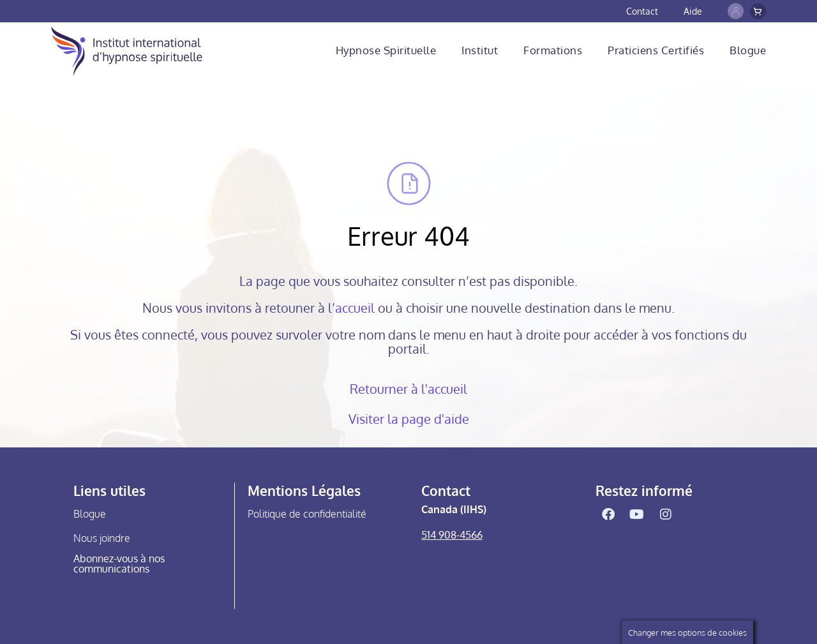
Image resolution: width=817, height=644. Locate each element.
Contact (642, 11)
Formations (553, 50)
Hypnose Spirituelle (386, 50)
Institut (480, 50)
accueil (355, 308)
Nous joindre (102, 538)
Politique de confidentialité (307, 514)
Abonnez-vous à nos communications (119, 564)
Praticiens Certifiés (656, 50)
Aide (693, 11)
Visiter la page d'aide (409, 419)
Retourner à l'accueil (408, 389)
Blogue (748, 50)
